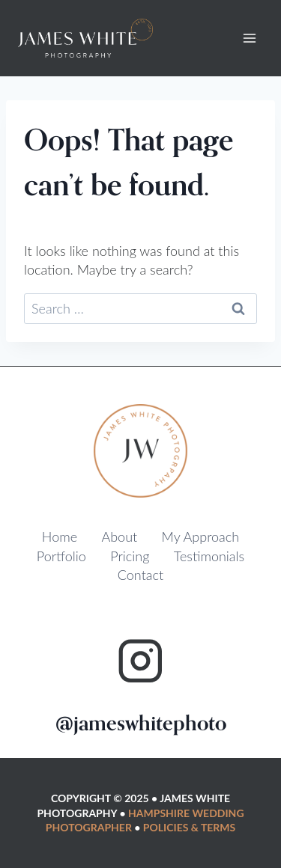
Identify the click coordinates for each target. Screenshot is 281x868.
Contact (140, 575)
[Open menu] (249, 39)
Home (60, 537)
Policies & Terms (189, 827)
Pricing (130, 556)
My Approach (201, 537)
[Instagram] (140, 661)
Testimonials (209, 556)
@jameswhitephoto (141, 724)
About (119, 537)
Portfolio (61, 556)
